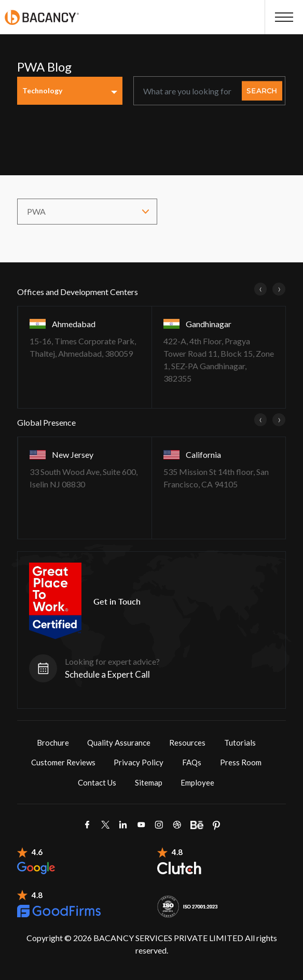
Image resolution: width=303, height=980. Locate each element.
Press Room (241, 762)
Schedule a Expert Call (107, 674)
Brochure (53, 743)
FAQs (192, 762)
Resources (187, 743)
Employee (197, 782)
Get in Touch (117, 601)
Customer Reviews (63, 762)
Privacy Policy (139, 762)
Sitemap (149, 782)
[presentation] (260, 289)
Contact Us (97, 782)
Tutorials (240, 743)
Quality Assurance (119, 743)
